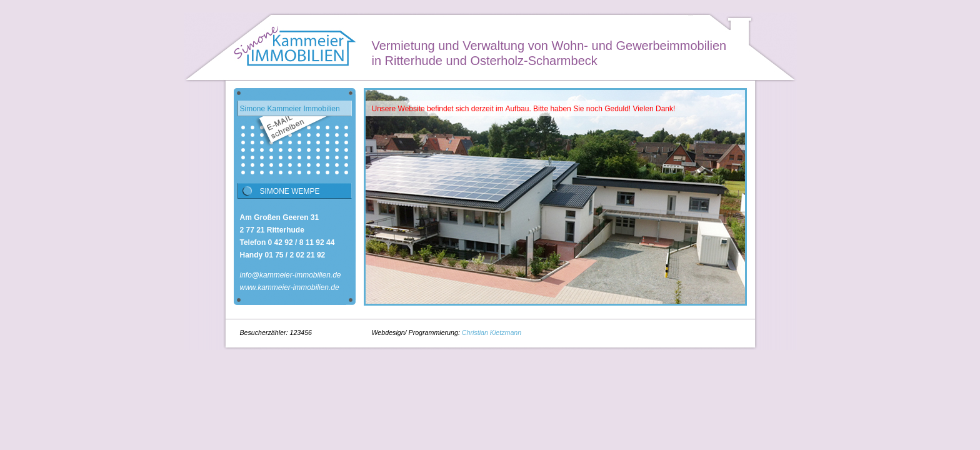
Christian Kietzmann (492, 332)
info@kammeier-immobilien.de (291, 275)
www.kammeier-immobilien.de (290, 287)
